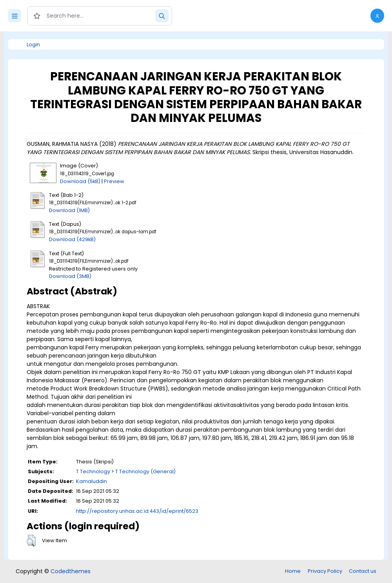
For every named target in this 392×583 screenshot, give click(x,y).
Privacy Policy (325, 571)
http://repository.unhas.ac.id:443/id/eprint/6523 (137, 511)
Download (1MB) (69, 210)
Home (293, 571)
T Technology (93, 471)
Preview (114, 181)
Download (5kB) (80, 181)
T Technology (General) (145, 471)
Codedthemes (71, 571)
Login (33, 44)
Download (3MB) (70, 276)
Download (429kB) (72, 239)
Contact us (363, 571)
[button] (377, 16)
